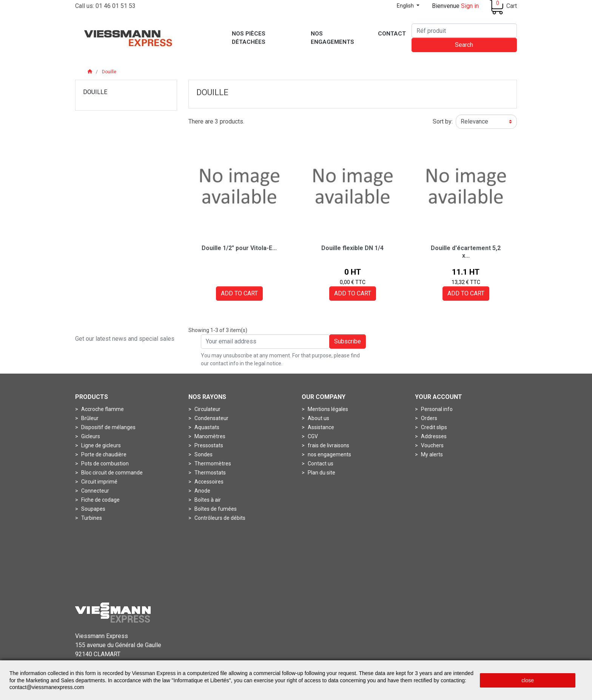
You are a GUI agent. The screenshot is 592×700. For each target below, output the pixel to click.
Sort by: (443, 121)
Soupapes (93, 509)
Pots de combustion (104, 464)
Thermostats (210, 473)
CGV (312, 436)
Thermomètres (212, 464)
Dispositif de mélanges (108, 427)
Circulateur (207, 409)
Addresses (433, 436)
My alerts (431, 454)
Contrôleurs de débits (219, 518)
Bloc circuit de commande (111, 473)
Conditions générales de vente (338, 655)
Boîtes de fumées (215, 509)
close (528, 680)
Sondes (203, 454)
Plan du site (321, 473)
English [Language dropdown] (406, 6)
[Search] (464, 31)
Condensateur (211, 418)
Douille (95, 92)
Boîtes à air (207, 500)
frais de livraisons (328, 445)
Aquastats (206, 427)
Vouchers (432, 445)
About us (318, 418)
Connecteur (95, 491)
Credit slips (433, 427)
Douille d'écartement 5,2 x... (466, 252)
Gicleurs (90, 436)
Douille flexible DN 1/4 (352, 248)
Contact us (320, 464)
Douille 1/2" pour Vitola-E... (239, 248)
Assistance (320, 427)
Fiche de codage (100, 500)
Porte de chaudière (103, 454)
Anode (202, 491)
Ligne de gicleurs (100, 445)
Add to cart (239, 293)
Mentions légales (327, 409)
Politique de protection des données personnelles (450, 655)
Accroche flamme (102, 409)
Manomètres (209, 436)
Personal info (436, 409)
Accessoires (208, 482)
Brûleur (89, 418)
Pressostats (208, 445)
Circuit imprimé (99, 482)
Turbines (91, 518)
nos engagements (329, 454)
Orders (429, 418)
